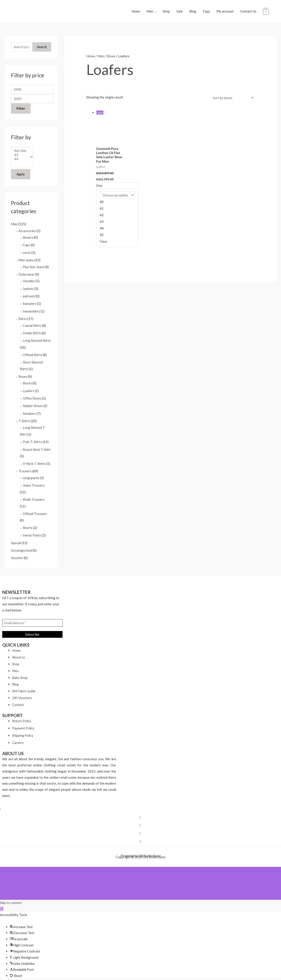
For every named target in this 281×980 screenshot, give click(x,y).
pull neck (29, 296)
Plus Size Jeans (34, 267)
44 (20, 160)
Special (16, 539)
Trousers (25, 468)
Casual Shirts (32, 325)
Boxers (28, 238)
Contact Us (248, 12)
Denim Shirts (32, 332)
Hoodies (29, 281)
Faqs (206, 12)
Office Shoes (32, 397)
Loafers (29, 389)
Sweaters (30, 304)
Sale (180, 12)
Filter (21, 109)
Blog (193, 12)
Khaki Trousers (34, 496)
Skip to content (11, 899)
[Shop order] (232, 99)
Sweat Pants (32, 532)
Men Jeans (26, 261)
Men (150, 12)
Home (136, 12)
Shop (166, 12)
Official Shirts (33, 354)
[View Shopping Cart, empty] (266, 12)
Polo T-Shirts (33, 440)
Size (99, 187)
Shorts (28, 524)
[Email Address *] (32, 619)
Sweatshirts (32, 311)
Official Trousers (35, 510)
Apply (21, 175)
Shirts (23, 318)
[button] (2, 905)
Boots (27, 382)
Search (42, 48)
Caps (26, 246)
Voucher (17, 554)
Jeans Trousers (34, 482)
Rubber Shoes (33, 404)
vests (27, 253)
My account (225, 12)
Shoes (23, 375)
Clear (104, 242)
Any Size (20, 152)
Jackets (28, 289)
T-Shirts (24, 419)
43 (20, 156)
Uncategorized (22, 547)
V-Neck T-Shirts (34, 461)
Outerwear (26, 275)
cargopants (31, 475)
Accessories (27, 232)
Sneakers (29, 411)
